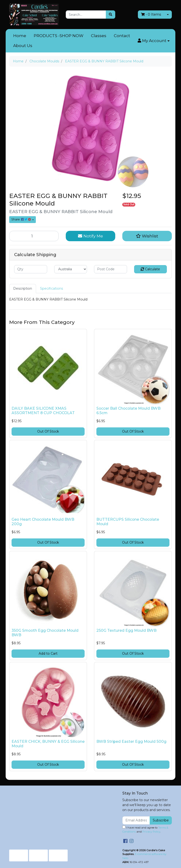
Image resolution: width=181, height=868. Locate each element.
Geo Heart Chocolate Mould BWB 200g (43, 522)
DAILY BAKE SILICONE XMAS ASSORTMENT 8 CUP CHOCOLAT (43, 411)
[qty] (31, 269)
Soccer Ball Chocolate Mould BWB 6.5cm (128, 411)
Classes (99, 36)
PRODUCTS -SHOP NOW (59, 36)
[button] (154, 41)
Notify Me (90, 236)
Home (20, 36)
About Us (23, 46)
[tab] (23, 289)
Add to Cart (48, 653)
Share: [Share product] (21, 219)
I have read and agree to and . (145, 829)
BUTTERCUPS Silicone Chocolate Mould (128, 522)
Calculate (150, 269)
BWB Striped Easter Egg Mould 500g (131, 741)
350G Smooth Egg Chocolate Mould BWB (45, 633)
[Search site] (111, 15)
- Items (151, 14)
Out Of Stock (48, 431)
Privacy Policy (151, 832)
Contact (122, 36)
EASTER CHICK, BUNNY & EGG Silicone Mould (48, 744)
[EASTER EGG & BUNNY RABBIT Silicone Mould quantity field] (34, 236)
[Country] (71, 269)
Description (23, 288)
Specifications (51, 288)
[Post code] (111, 269)
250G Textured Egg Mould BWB (126, 630)
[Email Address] (136, 820)
